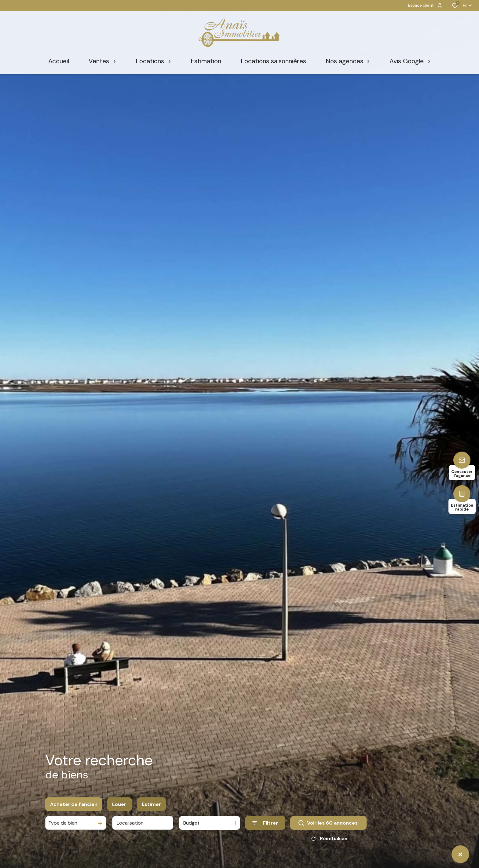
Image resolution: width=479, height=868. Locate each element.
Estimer (151, 804)
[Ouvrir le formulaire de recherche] (265, 823)
